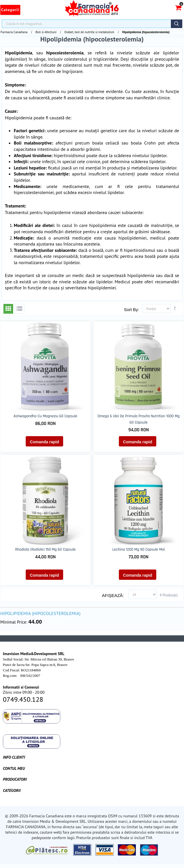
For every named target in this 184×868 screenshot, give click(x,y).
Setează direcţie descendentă (175, 308)
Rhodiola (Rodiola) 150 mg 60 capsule (45, 549)
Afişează (112, 595)
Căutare (177, 24)
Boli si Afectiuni (46, 32)
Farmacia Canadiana (14, 32)
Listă (19, 309)
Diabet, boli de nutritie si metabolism (89, 32)
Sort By (131, 310)
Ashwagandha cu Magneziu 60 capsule (46, 416)
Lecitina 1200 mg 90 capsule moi (139, 549)
